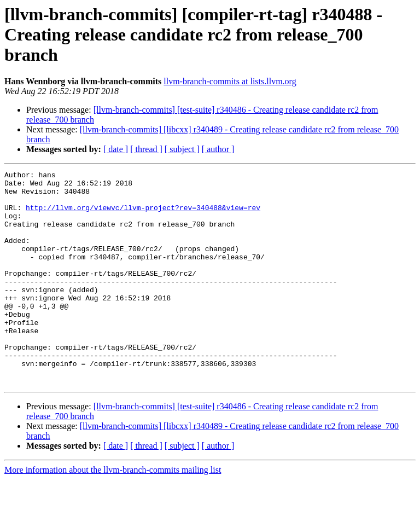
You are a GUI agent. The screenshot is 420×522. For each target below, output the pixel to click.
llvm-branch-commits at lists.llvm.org (230, 81)
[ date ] (116, 149)
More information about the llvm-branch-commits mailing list (113, 512)
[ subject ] (182, 149)
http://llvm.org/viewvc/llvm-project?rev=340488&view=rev (143, 216)
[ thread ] (146, 149)
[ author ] (218, 149)
